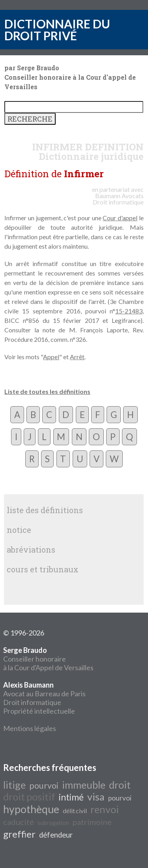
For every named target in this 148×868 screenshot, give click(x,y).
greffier (19, 834)
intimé (71, 797)
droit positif (29, 797)
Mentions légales (30, 728)
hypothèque (31, 809)
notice (19, 530)
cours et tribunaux (43, 569)
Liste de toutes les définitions (47, 391)
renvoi (105, 809)
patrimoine (92, 822)
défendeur (56, 835)
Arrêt (77, 357)
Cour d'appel (120, 218)
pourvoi (44, 786)
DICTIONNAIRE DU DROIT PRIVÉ (57, 30)
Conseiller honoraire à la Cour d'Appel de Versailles (48, 659)
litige (14, 785)
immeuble (84, 785)
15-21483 (129, 311)
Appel (51, 357)
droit (120, 785)
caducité (19, 822)
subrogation (53, 823)
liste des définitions (45, 510)
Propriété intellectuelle (39, 711)
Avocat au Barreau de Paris (44, 694)
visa (96, 797)
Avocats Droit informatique (118, 199)
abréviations (31, 549)
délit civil (75, 811)
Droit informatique (32, 702)
